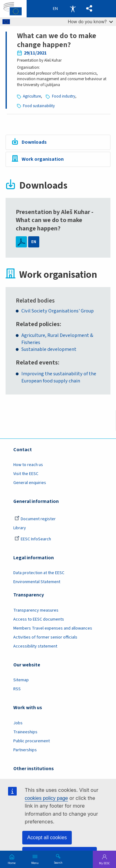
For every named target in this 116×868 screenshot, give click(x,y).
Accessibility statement (35, 646)
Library (20, 528)
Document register (35, 519)
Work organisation (43, 159)
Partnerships (25, 750)
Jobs (18, 723)
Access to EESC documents (39, 619)
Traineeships (25, 732)
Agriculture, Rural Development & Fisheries (57, 339)
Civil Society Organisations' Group (58, 311)
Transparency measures (36, 610)
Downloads (34, 142)
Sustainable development (49, 349)
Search (58, 862)
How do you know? (90, 22)
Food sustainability (39, 106)
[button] (89, 9)
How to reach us (28, 465)
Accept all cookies (47, 837)
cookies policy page (46, 798)
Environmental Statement (37, 582)
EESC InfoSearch (33, 539)
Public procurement (32, 741)
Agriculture (32, 96)
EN (34, 242)
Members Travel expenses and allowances (53, 628)
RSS (17, 689)
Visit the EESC (26, 474)
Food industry (64, 96)
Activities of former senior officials (45, 637)
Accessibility (73, 9)
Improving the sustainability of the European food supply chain (59, 377)
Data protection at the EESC (39, 573)
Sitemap (21, 680)
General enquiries (30, 483)
